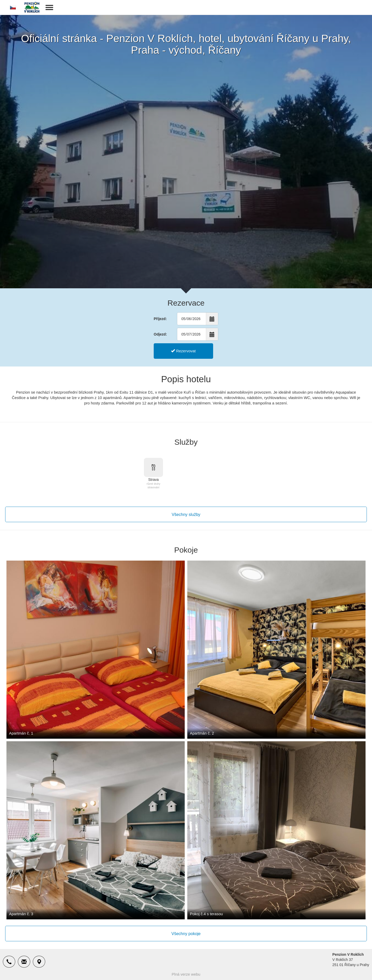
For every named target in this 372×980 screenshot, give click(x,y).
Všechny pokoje (186, 934)
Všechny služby (186, 515)
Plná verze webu (186, 974)
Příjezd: (160, 319)
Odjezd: (160, 334)
